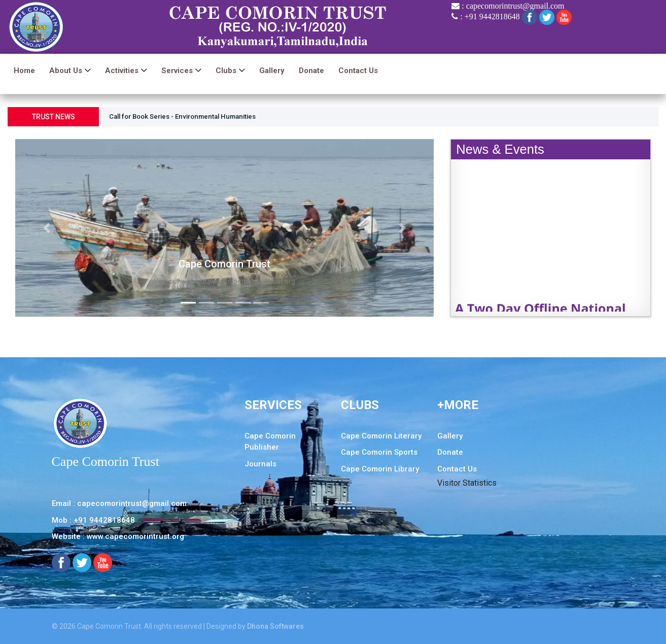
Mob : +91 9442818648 (93, 520)
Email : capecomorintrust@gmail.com (119, 503)
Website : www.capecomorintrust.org (118, 536)
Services (177, 71)
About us (66, 71)
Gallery (272, 71)
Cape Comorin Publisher (270, 442)
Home (24, 71)
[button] (47, 228)
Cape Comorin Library (380, 469)
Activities (122, 71)
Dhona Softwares (275, 626)
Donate (311, 71)
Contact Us (358, 71)
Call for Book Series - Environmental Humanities (189, 117)
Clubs (226, 71)
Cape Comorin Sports (379, 452)
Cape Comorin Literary (381, 436)
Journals (260, 464)
